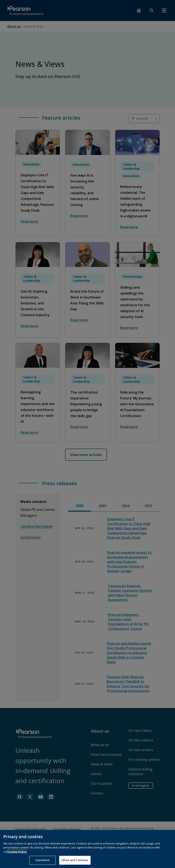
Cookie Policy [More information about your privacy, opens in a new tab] (17, 857)
